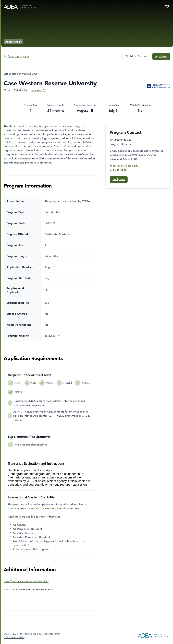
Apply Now (161, 56)
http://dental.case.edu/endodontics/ (26, 581)
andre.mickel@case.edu (124, 166)
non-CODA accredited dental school (51, 508)
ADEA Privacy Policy (14, 637)
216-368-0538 (118, 170)
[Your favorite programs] (167, 7)
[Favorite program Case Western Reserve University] (136, 56)
